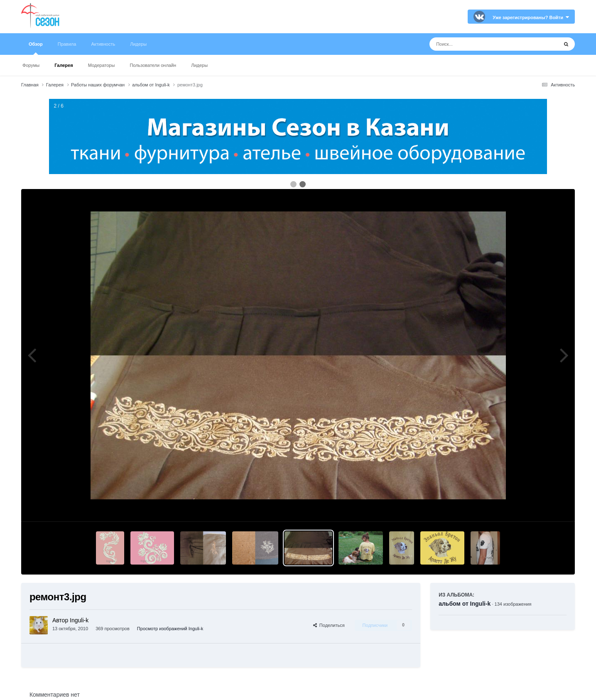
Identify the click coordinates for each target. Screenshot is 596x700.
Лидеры (199, 65)
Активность (103, 44)
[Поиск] (478, 44)
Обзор (36, 48)
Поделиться (329, 625)
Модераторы (102, 65)
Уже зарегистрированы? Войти (531, 17)
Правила (67, 44)
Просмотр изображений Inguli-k (170, 629)
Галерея (64, 65)
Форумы (31, 65)
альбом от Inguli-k (465, 604)
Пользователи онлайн (153, 65)
